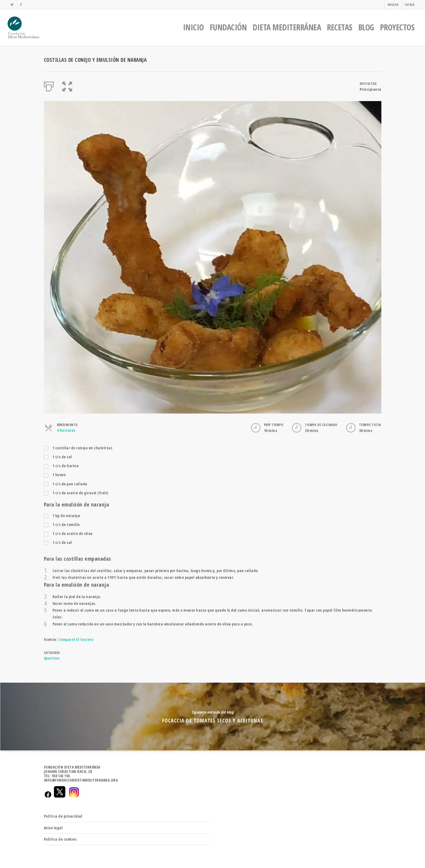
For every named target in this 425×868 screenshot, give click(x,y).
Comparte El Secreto (76, 639)
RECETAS (340, 27)
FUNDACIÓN (228, 27)
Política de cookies (60, 839)
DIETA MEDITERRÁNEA (287, 27)
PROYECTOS (397, 27)
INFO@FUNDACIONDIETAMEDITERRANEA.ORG (81, 780)
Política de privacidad (63, 816)
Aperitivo (52, 658)
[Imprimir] (49, 85)
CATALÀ (410, 4)
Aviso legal (53, 828)
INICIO (193, 27)
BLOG (366, 27)
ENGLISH (393, 4)
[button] (67, 85)
